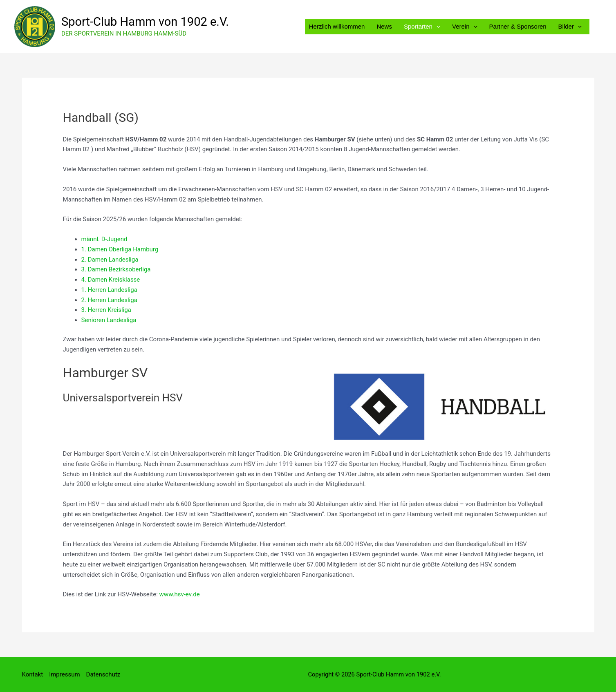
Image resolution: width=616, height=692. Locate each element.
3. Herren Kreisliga (106, 310)
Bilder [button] (570, 26)
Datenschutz (103, 674)
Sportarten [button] (423, 26)
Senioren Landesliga (109, 320)
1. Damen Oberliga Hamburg (120, 249)
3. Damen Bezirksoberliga (117, 269)
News (386, 26)
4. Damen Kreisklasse (111, 280)
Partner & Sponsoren (518, 26)
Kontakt (33, 674)
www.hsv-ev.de (180, 594)
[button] (438, 26)
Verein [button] (466, 26)
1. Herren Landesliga (109, 290)
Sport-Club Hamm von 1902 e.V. (145, 22)
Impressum (64, 674)
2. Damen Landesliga (110, 260)
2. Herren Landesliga (109, 300)
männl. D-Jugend (104, 239)
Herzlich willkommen (339, 26)
